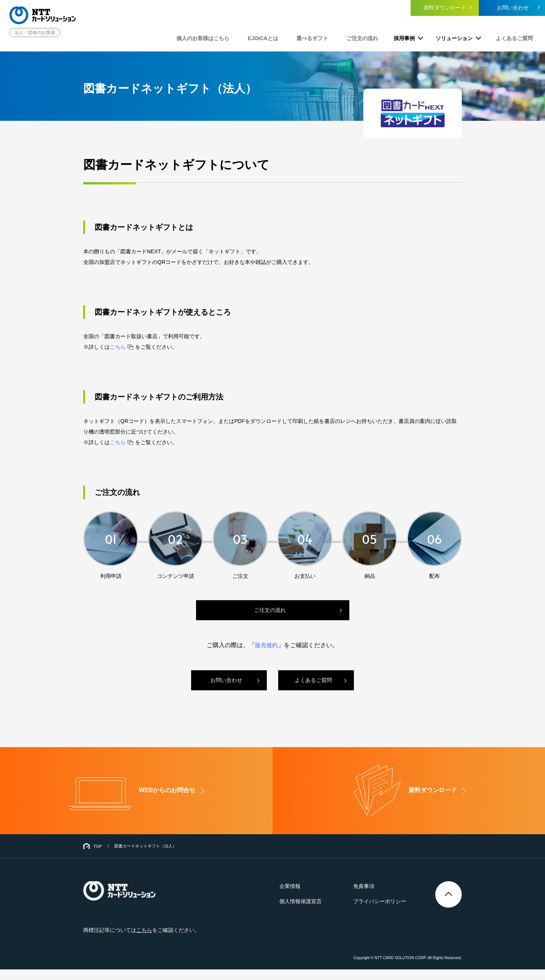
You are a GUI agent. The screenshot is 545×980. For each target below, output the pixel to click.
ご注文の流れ (368, 37)
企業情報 (297, 897)
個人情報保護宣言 (308, 912)
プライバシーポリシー (382, 912)
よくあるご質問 (515, 37)
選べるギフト (323, 37)
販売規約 (266, 645)
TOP (98, 857)
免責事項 (366, 897)
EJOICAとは (279, 37)
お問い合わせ (511, 9)
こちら (118, 347)
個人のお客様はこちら (224, 37)
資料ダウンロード (443, 9)
